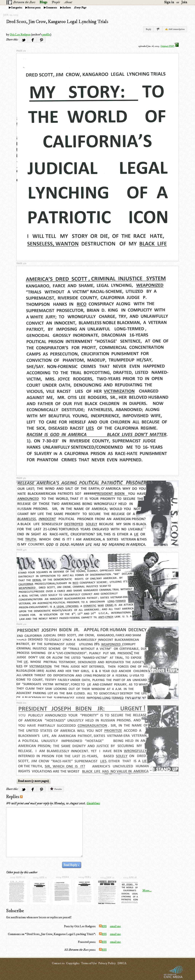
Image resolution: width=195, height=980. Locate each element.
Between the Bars (24, 2)
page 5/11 (21, 624)
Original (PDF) (170, 46)
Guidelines (93, 803)
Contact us (58, 963)
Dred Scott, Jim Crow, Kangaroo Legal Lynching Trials (57, 22)
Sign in (169, 2)
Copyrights (73, 963)
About (68, 2)
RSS (103, 926)
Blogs (43, 2)
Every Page (80, 8)
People (56, 2)
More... (147, 890)
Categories (16, 8)
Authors (67, 8)
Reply (148, 29)
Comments (51, 8)
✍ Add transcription (175, 29)
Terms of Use (89, 963)
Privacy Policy (107, 963)
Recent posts (34, 8)
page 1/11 (21, 51)
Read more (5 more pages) (33, 781)
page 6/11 (21, 703)
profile (46, 34)
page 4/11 (21, 550)
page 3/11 (21, 478)
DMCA (122, 963)
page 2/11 (21, 263)
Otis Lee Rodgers (20, 34)
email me (115, 926)
